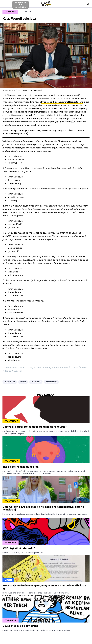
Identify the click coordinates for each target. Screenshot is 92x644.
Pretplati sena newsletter (21, 5)
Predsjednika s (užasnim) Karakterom (62, 102)
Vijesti (8, 580)
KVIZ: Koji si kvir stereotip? (19, 548)
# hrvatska (10, 382)
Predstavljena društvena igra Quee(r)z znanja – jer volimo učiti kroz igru (44, 587)
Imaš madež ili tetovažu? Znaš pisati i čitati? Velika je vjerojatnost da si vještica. (37, 630)
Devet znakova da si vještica (20, 626)
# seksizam (51, 382)
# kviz (23, 382)
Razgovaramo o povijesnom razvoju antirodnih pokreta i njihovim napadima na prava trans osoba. (45, 514)
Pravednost (11, 421)
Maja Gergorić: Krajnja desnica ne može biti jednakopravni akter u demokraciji (43, 508)
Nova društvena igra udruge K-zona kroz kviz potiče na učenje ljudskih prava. (36, 593)
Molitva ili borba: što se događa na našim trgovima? (35, 427)
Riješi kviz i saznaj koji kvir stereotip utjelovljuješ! (23, 553)
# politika (36, 382)
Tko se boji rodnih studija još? (21, 467)
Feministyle (10, 12)
